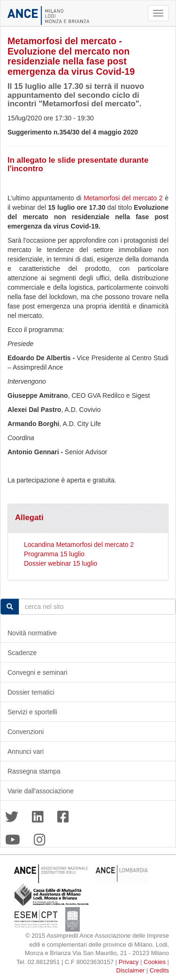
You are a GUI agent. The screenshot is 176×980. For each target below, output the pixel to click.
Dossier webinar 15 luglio (61, 563)
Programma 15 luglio (54, 554)
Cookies (155, 962)
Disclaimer (131, 970)
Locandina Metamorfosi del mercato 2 (79, 545)
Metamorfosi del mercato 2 (123, 198)
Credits (159, 970)
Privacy (129, 962)
